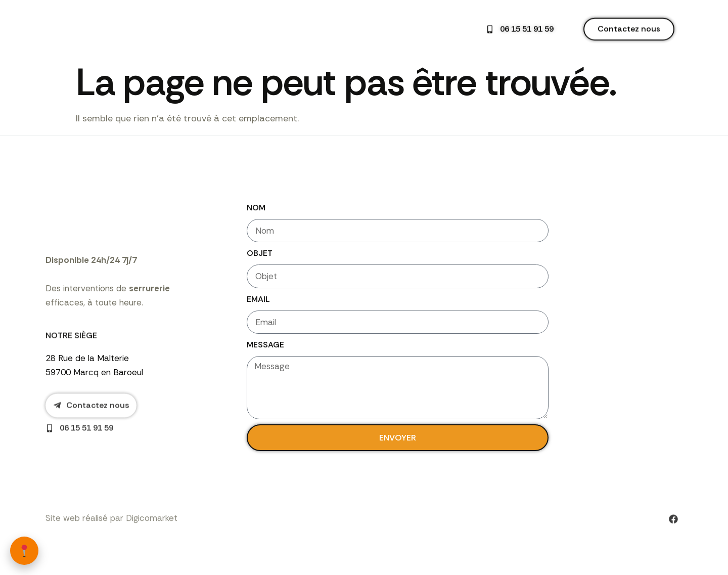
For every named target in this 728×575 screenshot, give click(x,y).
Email (258, 300)
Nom (256, 208)
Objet (260, 254)
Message (265, 347)
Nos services (292, 27)
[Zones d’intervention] (24, 551)
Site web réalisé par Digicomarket (111, 537)
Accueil (238, 27)
